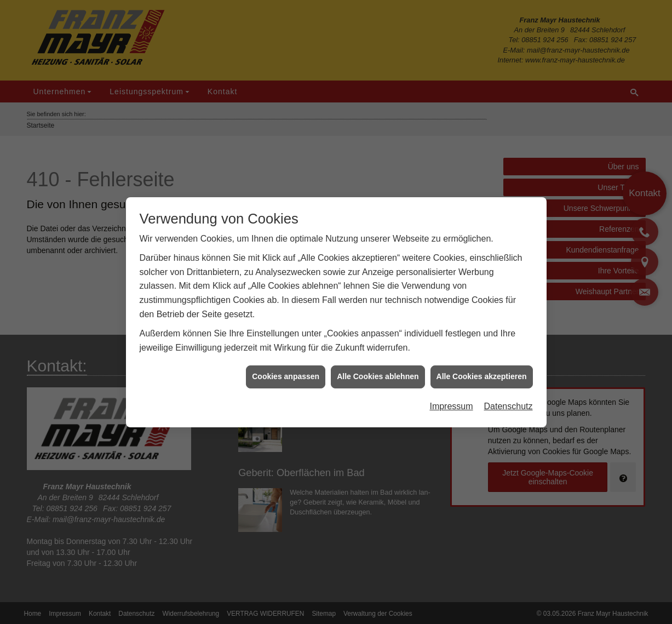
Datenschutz (509, 403)
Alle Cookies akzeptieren (482, 374)
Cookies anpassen (286, 374)
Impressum (451, 403)
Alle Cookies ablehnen (378, 374)
